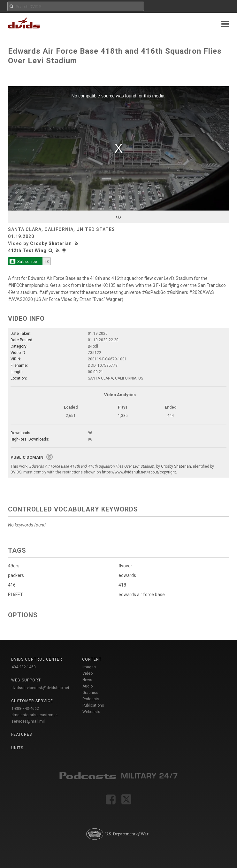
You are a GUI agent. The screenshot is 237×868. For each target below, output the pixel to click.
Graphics (90, 693)
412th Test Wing (27, 250)
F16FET (15, 595)
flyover (125, 566)
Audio (88, 686)
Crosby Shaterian (51, 243)
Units (17, 748)
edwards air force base (142, 595)
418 (122, 585)
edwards (127, 575)
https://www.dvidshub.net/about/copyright (139, 472)
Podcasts (91, 699)
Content (92, 659)
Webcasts (91, 712)
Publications (93, 705)
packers (16, 575)
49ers (14, 566)
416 (12, 585)
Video (88, 673)
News (87, 680)
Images (89, 667)
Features (22, 734)
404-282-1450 (24, 667)
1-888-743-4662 (25, 709)
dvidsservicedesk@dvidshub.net (40, 688)
